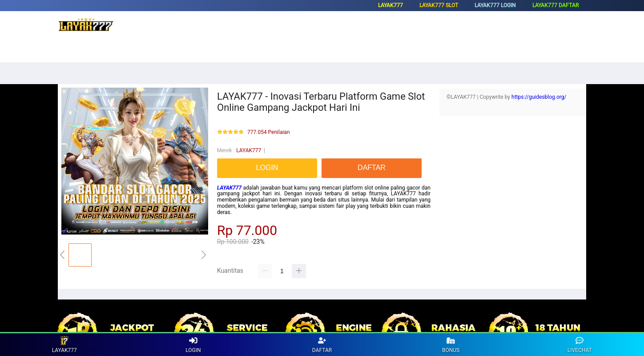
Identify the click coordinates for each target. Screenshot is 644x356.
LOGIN (193, 345)
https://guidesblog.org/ (539, 97)
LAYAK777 (249, 150)
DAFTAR (322, 345)
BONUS (451, 345)
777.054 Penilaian (269, 132)
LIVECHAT (580, 345)
